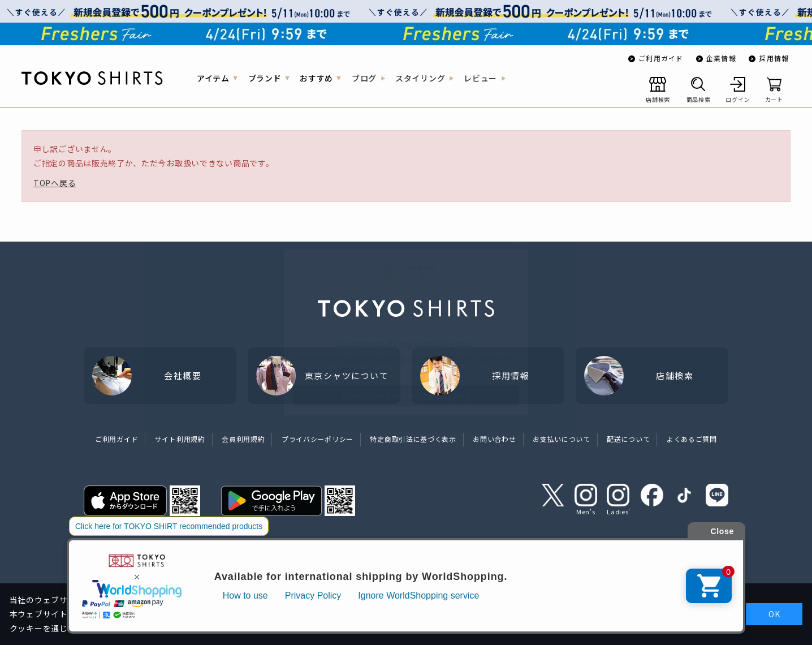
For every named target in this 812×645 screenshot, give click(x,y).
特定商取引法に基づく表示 (413, 439)
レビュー (480, 78)
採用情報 (774, 58)
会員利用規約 (243, 439)
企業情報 (721, 58)
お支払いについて (562, 439)
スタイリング (420, 78)
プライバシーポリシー (318, 439)
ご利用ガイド (661, 58)
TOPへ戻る (55, 183)
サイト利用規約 (180, 439)
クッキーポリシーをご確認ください (475, 628)
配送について (628, 439)
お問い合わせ (494, 439)
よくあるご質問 (692, 439)
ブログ (364, 78)
